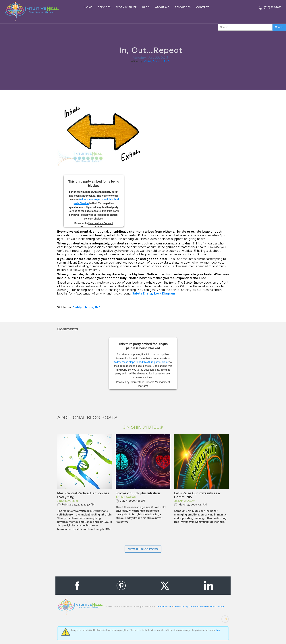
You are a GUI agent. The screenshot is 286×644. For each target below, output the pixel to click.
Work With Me (126, 7)
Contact (203, 7)
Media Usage (217, 607)
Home (88, 7)
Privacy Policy (164, 607)
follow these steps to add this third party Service (142, 362)
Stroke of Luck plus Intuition (138, 493)
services (104, 7)
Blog (146, 7)
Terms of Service (199, 607)
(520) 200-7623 (273, 7)
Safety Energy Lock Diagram (154, 294)
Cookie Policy (180, 607)
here (218, 630)
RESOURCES (183, 7)
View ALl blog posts (143, 549)
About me (162, 7)
